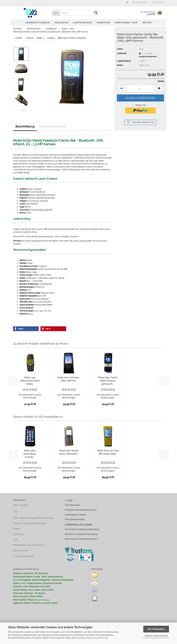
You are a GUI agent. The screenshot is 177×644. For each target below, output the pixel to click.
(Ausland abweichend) (148, 57)
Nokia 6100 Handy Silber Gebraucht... (69, 452)
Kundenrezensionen (53, 126)
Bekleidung (62, 23)
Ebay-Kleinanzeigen (75, 519)
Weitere (147, 23)
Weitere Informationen (156, 636)
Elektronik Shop (82, 23)
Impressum (18, 534)
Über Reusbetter (72, 505)
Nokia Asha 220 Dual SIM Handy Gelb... (108, 452)
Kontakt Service (21, 550)
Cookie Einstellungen (24, 556)
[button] (127, 3)
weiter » (40, 38)
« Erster (18, 38)
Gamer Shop (103, 23)
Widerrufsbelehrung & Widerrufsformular (33, 518)
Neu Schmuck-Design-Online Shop (82, 529)
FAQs (16, 512)
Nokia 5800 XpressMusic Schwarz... (30, 454)
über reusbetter (21, 505)
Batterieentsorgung (88, 534)
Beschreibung (25, 126)
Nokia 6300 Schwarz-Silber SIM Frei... (69, 379)
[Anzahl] (140, 88)
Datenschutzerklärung (97, 638)
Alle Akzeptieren (156, 629)
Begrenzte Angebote (38, 23)
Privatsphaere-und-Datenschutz (29, 545)
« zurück (29, 38)
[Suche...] (56, 13)
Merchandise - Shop (126, 23)
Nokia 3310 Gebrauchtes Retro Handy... (30, 381)
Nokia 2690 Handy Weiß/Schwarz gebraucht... (108, 381)
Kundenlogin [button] (140, 2)
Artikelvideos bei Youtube (79, 524)
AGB (15, 540)
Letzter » (51, 38)
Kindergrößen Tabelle (76, 515)
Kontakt (17, 529)
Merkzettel (158, 2)
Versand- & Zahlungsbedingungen (30, 523)
